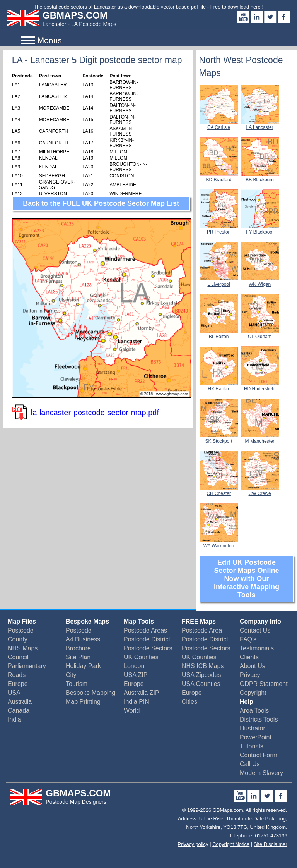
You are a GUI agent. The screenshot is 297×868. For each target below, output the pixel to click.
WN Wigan (260, 282)
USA (14, 693)
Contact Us (255, 630)
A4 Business (83, 639)
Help (247, 702)
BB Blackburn (260, 177)
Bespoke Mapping (90, 693)
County (18, 639)
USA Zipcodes (201, 675)
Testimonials (257, 648)
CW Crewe (260, 491)
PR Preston (219, 229)
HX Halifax (219, 386)
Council (18, 657)
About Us (253, 666)
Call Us (250, 764)
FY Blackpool (260, 229)
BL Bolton (219, 334)
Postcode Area (202, 630)
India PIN (137, 702)
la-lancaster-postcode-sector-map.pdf (95, 413)
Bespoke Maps (87, 621)
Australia (20, 702)
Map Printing (83, 702)
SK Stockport (219, 438)
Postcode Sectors (148, 648)
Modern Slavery (261, 773)
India (15, 719)
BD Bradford (219, 177)
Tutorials (252, 746)
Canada (19, 711)
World (132, 711)
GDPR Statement (264, 684)
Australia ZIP (142, 693)
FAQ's (248, 639)
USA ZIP (136, 675)
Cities (189, 702)
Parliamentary (27, 666)
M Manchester (260, 438)
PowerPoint (256, 737)
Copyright (253, 693)
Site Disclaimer (271, 844)
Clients (249, 657)
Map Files (22, 621)
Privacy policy (193, 844)
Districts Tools (259, 719)
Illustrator (253, 728)
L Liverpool (219, 282)
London (134, 666)
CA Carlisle (219, 125)
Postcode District (147, 639)
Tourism (77, 684)
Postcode (21, 630)
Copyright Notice (231, 844)
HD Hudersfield (260, 386)
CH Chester (219, 491)
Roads (17, 675)
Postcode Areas (145, 630)
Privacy (250, 675)
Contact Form (259, 755)
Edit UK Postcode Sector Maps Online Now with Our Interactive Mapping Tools (247, 579)
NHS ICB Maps (203, 666)
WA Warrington (219, 543)
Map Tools (139, 621)
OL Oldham (260, 334)
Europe (18, 684)
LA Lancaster (260, 125)
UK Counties (141, 657)
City (71, 675)
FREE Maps (199, 621)
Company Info (260, 621)
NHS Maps (23, 648)
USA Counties (201, 684)
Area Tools (254, 711)
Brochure (78, 648)
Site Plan (78, 657)
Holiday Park (83, 666)
